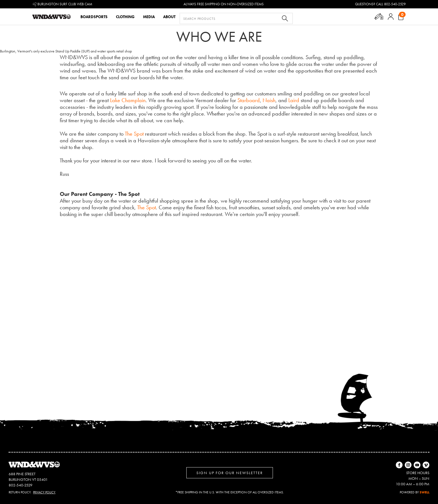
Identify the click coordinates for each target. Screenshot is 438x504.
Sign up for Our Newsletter (230, 473)
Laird (294, 100)
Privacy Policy (44, 492)
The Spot (134, 134)
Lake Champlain (128, 100)
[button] (379, 17)
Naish (269, 100)
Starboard (249, 100)
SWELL (424, 492)
